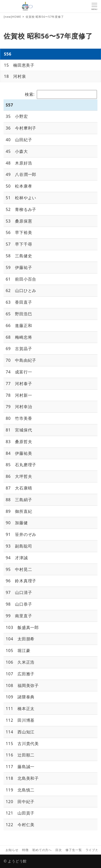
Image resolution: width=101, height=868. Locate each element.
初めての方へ (42, 850)
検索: (61, 94)
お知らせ (12, 850)
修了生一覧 (74, 850)
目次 (59, 850)
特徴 (25, 850)
